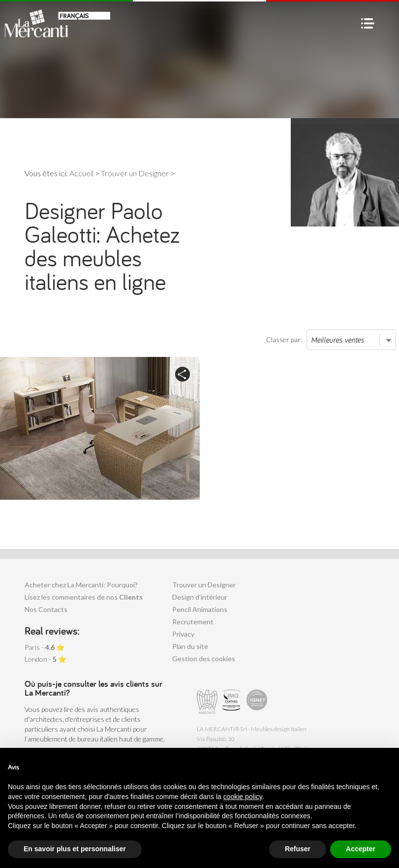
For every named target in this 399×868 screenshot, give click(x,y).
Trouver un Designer (204, 585)
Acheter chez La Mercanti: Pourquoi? (81, 585)
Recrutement (193, 622)
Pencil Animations (200, 609)
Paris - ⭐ (45, 647)
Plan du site (190, 646)
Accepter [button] (361, 849)
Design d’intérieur (200, 597)
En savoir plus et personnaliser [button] (75, 849)
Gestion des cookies (204, 659)
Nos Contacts (46, 609)
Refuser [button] (298, 849)
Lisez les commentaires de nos (84, 597)
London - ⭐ (46, 659)
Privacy (183, 634)
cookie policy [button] (243, 797)
